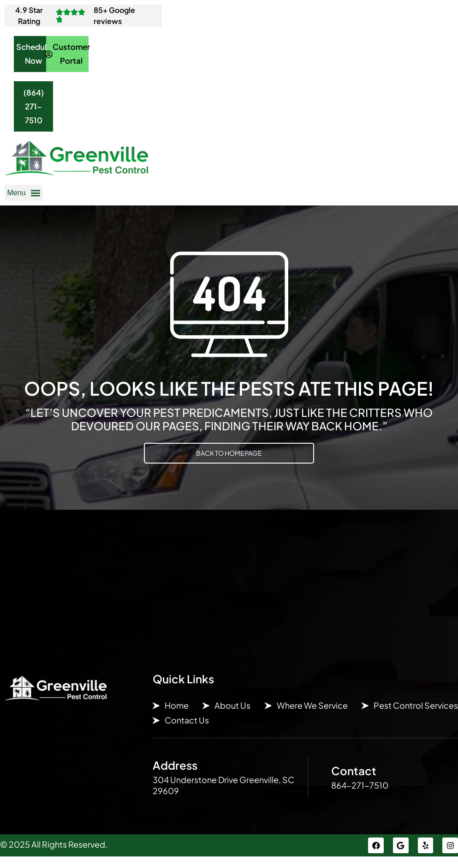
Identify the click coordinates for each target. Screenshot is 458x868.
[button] (24, 203)
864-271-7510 (360, 796)
